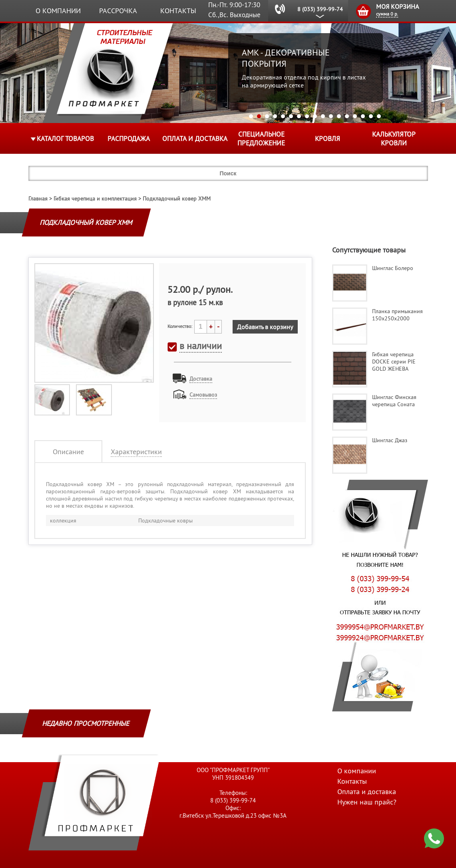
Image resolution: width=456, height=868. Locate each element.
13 (347, 116)
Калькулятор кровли (394, 139)
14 (355, 116)
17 (379, 116)
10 (323, 116)
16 (371, 116)
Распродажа (129, 139)
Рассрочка (118, 11)
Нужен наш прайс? (367, 802)
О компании (58, 11)
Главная (38, 199)
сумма (387, 14)
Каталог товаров (65, 139)
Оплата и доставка (195, 139)
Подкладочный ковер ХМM (177, 199)
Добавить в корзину (265, 327)
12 (339, 116)
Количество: (180, 326)
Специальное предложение (261, 139)
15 (363, 116)
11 (331, 116)
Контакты (178, 11)
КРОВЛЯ (328, 139)
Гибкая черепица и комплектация (95, 199)
